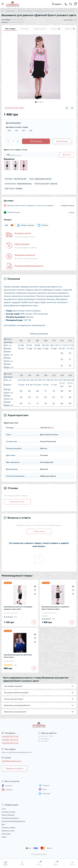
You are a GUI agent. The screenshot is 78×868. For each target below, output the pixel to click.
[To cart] (34, 622)
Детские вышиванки (25, 11)
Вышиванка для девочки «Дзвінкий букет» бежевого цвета (55, 608)
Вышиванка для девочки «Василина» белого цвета (18, 656)
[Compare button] (72, 108)
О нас (4, 809)
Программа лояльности (25, 255)
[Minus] (8, 141)
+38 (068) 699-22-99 (10, 743)
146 (16, 131)
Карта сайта (6, 834)
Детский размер (14, 123)
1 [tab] (36, 102)
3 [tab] (40, 102)
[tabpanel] (39, 67)
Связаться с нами (8, 830)
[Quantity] (13, 141)
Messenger (44, 794)
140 (9, 131)
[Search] (71, 4)
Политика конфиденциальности (29, 266)
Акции (4, 837)
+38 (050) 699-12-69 (10, 736)
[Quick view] (35, 586)
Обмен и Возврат (22, 244)
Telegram (44, 785)
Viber (43, 789)
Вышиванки (10, 11)
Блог (3, 824)
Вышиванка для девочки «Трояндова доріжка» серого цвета (18, 608)
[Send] (67, 155)
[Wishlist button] (67, 108)
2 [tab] (38, 102)
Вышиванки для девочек (45, 11)
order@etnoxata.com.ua (12, 761)
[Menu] (3, 4)
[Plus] (18, 141)
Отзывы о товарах (8, 827)
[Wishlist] (35, 590)
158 (31, 131)
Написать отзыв (17, 502)
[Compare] (35, 594)
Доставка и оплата (23, 233)
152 (23, 131)
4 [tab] (42, 102)
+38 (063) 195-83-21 (10, 740)
